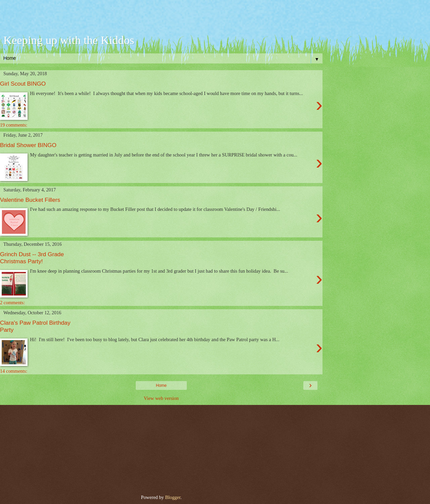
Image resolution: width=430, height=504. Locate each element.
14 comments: (14, 371)
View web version (161, 398)
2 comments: (12, 303)
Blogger (173, 497)
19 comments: (14, 125)
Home (161, 385)
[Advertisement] (161, 18)
